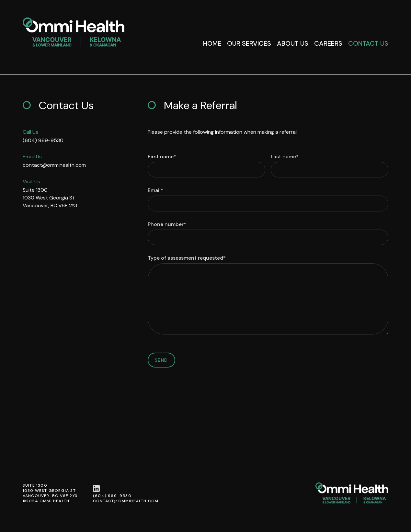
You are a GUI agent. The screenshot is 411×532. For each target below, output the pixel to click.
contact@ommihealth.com (54, 165)
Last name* (285, 157)
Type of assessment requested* (187, 258)
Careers (328, 43)
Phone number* (167, 224)
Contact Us (368, 43)
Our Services (249, 43)
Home (212, 43)
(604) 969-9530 (43, 140)
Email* (155, 190)
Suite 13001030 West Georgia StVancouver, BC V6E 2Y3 (50, 198)
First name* (162, 157)
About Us (293, 43)
